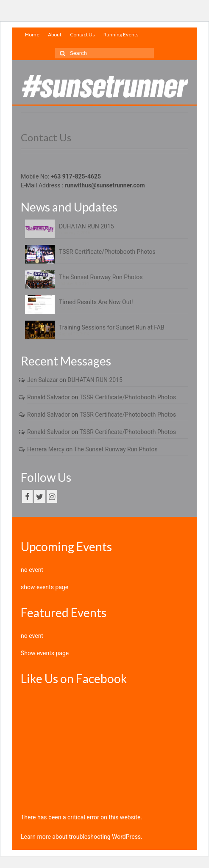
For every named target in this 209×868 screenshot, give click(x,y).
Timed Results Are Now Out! (96, 302)
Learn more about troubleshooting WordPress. (82, 837)
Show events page (45, 653)
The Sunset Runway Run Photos (101, 277)
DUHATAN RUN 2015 (86, 226)
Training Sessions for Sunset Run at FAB (112, 327)
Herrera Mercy (46, 449)
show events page (45, 587)
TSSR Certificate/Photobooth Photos (107, 252)
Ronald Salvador (49, 397)
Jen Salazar (43, 380)
